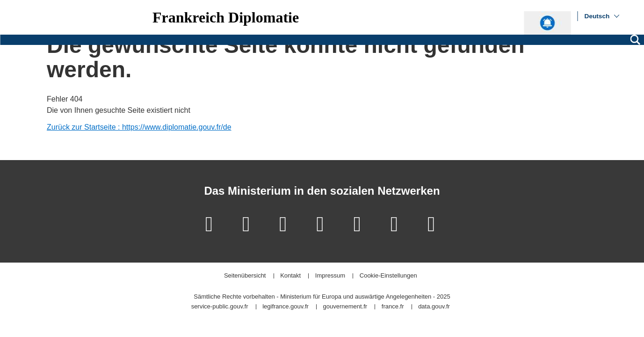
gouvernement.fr (345, 307)
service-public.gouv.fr (220, 307)
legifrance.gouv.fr (286, 307)
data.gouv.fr (434, 307)
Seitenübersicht (245, 276)
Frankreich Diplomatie (226, 17)
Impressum (330, 276)
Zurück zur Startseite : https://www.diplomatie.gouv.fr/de (139, 127)
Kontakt (290, 276)
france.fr (393, 307)
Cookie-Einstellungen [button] (388, 276)
